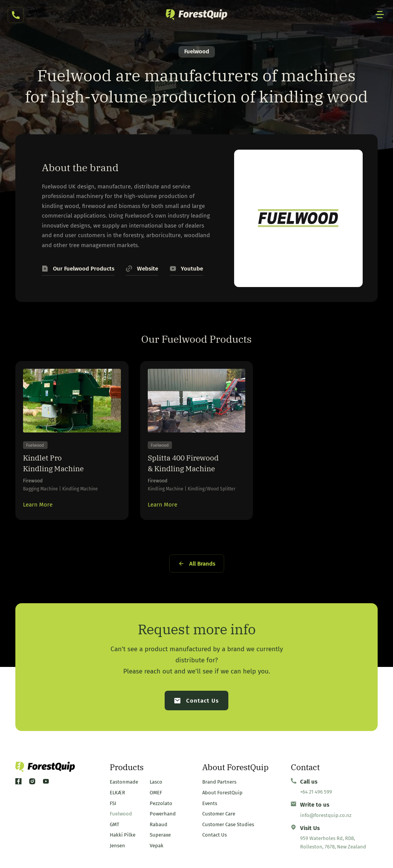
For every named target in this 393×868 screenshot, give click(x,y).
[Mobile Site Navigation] (380, 15)
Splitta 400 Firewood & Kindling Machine (185, 463)
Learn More (38, 506)
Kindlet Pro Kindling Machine (55, 463)
